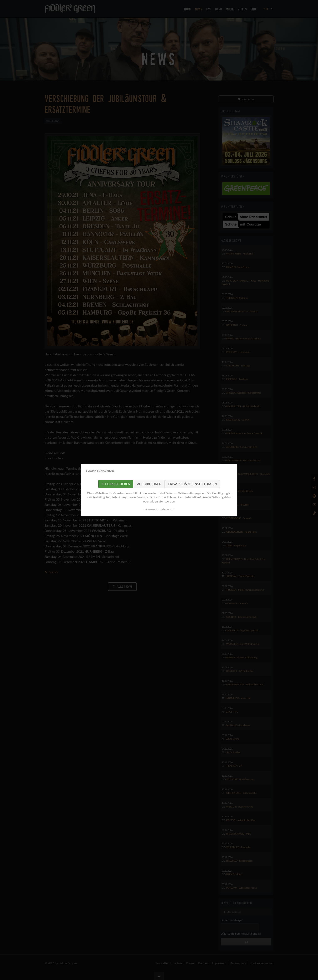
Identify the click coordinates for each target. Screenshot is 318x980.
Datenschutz (167, 509)
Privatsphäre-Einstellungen (192, 484)
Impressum (150, 509)
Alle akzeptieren (116, 484)
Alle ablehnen (149, 484)
